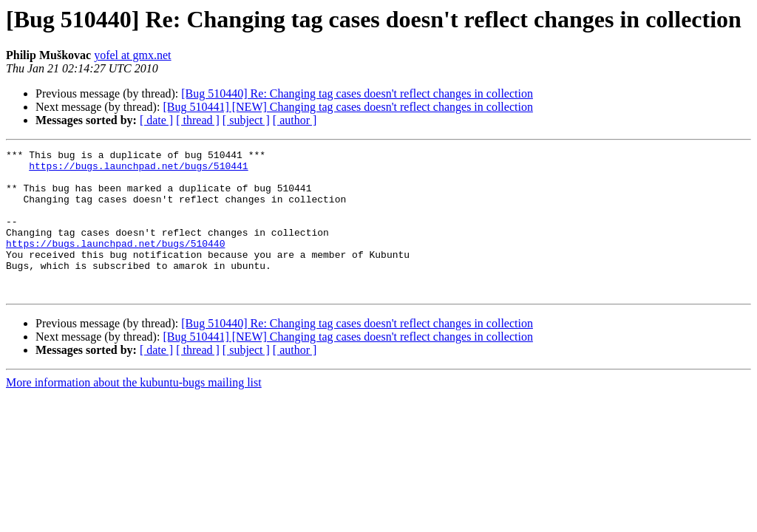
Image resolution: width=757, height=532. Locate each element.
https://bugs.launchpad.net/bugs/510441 (138, 170)
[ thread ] (198, 120)
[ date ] (156, 120)
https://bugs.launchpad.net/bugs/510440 (115, 263)
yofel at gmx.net (132, 55)
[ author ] (295, 120)
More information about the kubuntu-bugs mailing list (134, 411)
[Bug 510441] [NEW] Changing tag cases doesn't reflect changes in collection (348, 107)
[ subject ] (246, 120)
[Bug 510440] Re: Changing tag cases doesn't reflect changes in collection (357, 93)
